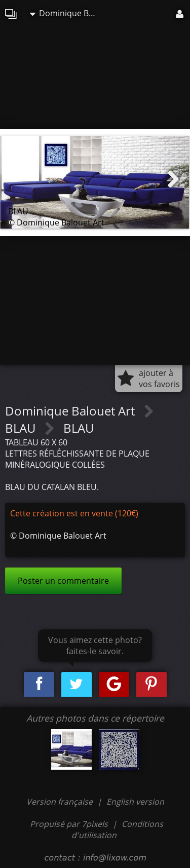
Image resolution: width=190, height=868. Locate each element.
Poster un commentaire (63, 581)
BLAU (22, 428)
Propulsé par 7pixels (69, 824)
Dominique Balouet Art (65, 13)
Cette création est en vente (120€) (74, 513)
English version (135, 802)
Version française (61, 802)
